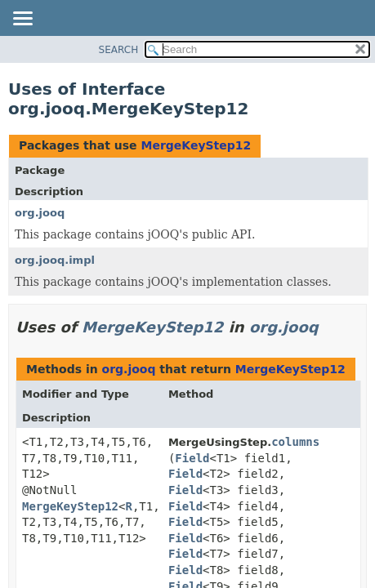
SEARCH (119, 50)
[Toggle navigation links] (22, 20)
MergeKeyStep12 (196, 145)
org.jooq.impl (55, 260)
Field (192, 458)
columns (295, 442)
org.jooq (40, 213)
